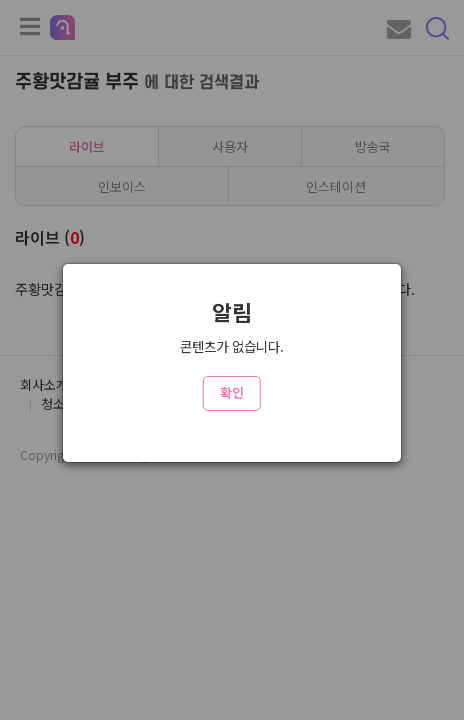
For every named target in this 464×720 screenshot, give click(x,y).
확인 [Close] (232, 392)
